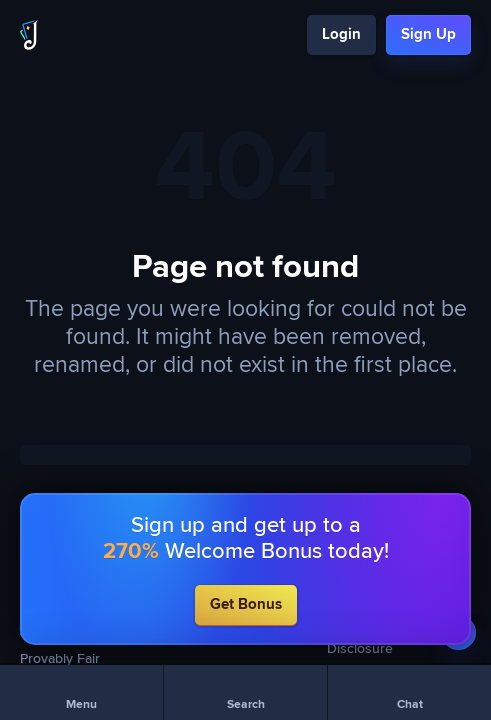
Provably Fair (60, 659)
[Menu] (81, 692)
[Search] (245, 692)
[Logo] (29, 35)
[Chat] (409, 692)
